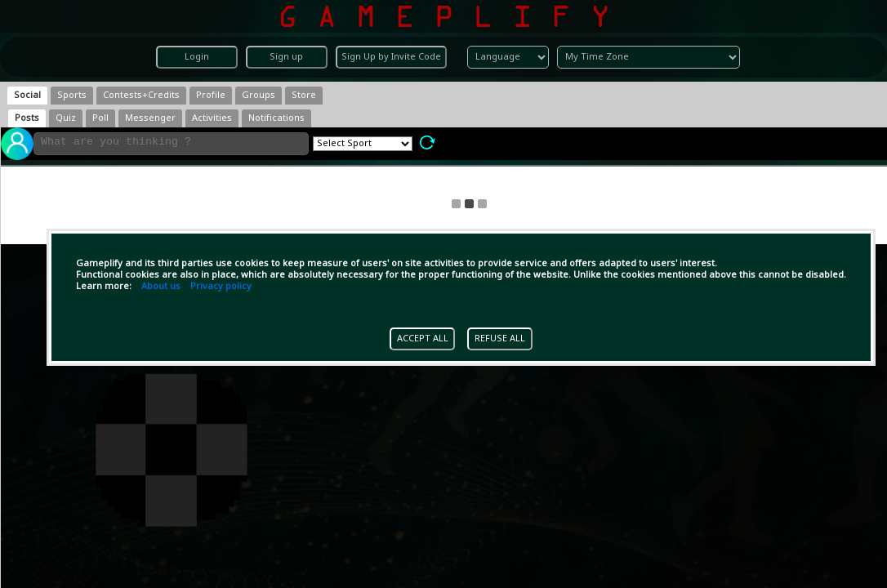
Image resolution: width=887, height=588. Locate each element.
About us (161, 287)
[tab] (27, 96)
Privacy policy (221, 287)
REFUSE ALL (500, 339)
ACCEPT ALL (423, 339)
